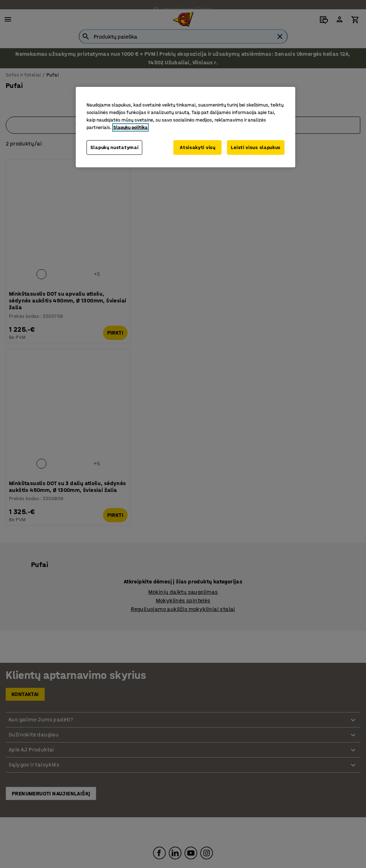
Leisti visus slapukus (256, 147)
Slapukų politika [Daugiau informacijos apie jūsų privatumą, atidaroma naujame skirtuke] (130, 127)
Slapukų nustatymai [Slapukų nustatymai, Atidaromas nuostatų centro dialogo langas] (115, 147)
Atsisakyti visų (197, 147)
